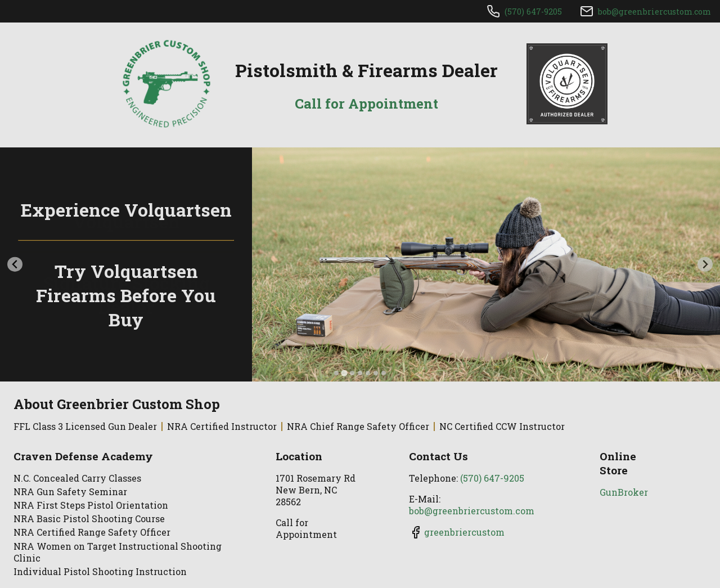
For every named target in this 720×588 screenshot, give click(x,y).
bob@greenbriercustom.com (654, 12)
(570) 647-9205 (533, 12)
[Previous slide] (15, 264)
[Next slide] (705, 264)
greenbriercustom (464, 532)
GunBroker (624, 492)
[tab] (337, 373)
